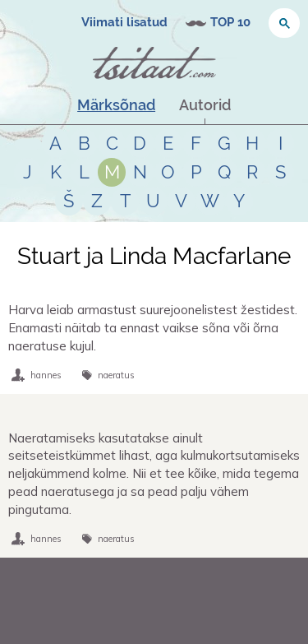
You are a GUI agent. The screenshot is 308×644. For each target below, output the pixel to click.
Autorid (205, 105)
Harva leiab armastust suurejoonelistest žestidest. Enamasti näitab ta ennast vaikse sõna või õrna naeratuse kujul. (153, 328)
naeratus (116, 375)
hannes (46, 375)
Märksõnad (116, 105)
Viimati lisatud (124, 22)
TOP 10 (230, 22)
